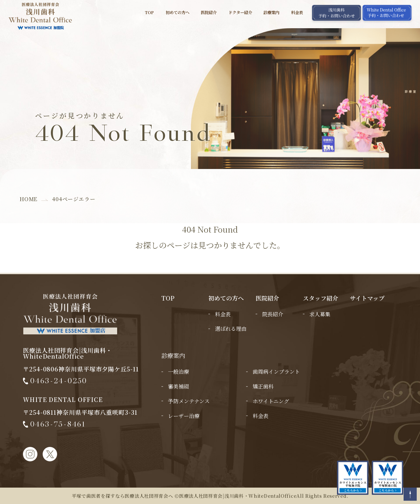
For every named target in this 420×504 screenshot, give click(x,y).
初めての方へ (178, 13)
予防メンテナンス (189, 401)
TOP (149, 13)
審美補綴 (178, 386)
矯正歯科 (263, 386)
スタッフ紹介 (321, 298)
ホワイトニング (271, 401)
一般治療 (178, 372)
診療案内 (271, 13)
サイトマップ (367, 298)
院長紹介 (273, 314)
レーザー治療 (184, 416)
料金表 (297, 13)
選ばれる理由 (231, 329)
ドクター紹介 (240, 13)
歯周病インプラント (276, 372)
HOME (29, 199)
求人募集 (320, 314)
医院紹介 (209, 13)
